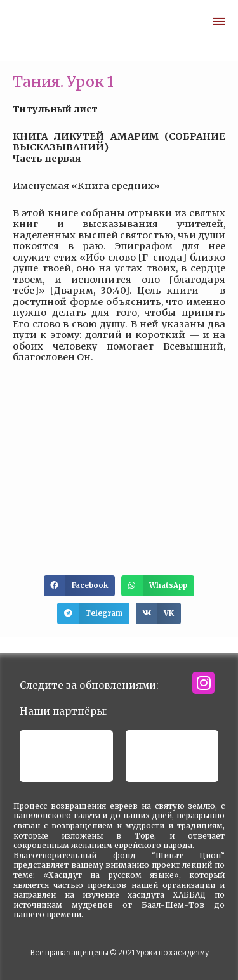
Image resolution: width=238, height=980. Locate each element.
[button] (79, 586)
